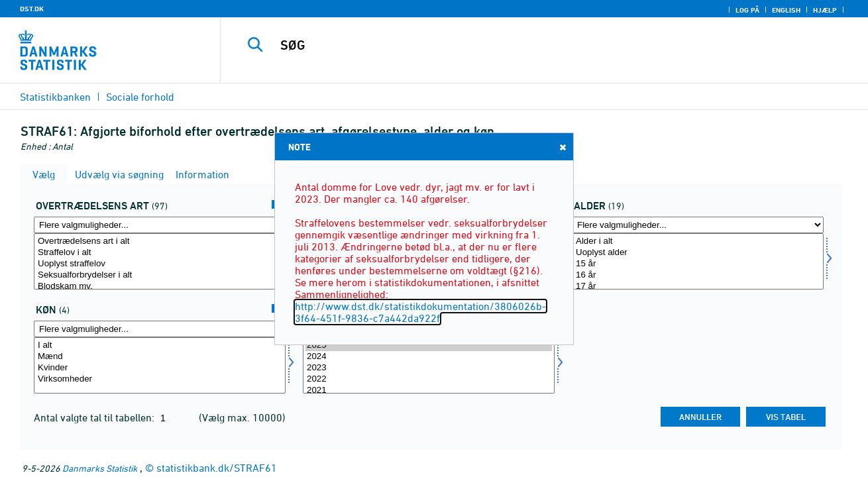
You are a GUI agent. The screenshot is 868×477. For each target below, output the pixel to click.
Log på (747, 10)
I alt (160, 345)
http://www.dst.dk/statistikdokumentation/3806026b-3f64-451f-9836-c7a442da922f (420, 312)
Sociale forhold (140, 97)
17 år (698, 287)
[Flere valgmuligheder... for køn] (160, 329)
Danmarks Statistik (100, 468)
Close (562, 147)
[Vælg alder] (698, 261)
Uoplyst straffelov (160, 264)
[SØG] (530, 45)
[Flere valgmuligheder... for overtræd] (160, 225)
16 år (698, 275)
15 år (698, 264)
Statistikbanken (55, 97)
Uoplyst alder (698, 253)
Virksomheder (160, 379)
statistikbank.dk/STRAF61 (217, 468)
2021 (429, 391)
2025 (429, 345)
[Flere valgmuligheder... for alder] (698, 225)
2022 (429, 379)
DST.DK (32, 9)
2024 (429, 357)
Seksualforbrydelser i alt (160, 275)
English (786, 10)
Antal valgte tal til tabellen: (95, 417)
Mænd (160, 357)
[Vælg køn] (160, 365)
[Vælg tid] (429, 365)
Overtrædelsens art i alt (160, 241)
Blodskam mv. (160, 287)
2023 (429, 368)
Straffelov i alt (160, 253)
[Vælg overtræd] (160, 261)
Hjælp (825, 10)
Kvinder (160, 368)
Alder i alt (698, 241)
